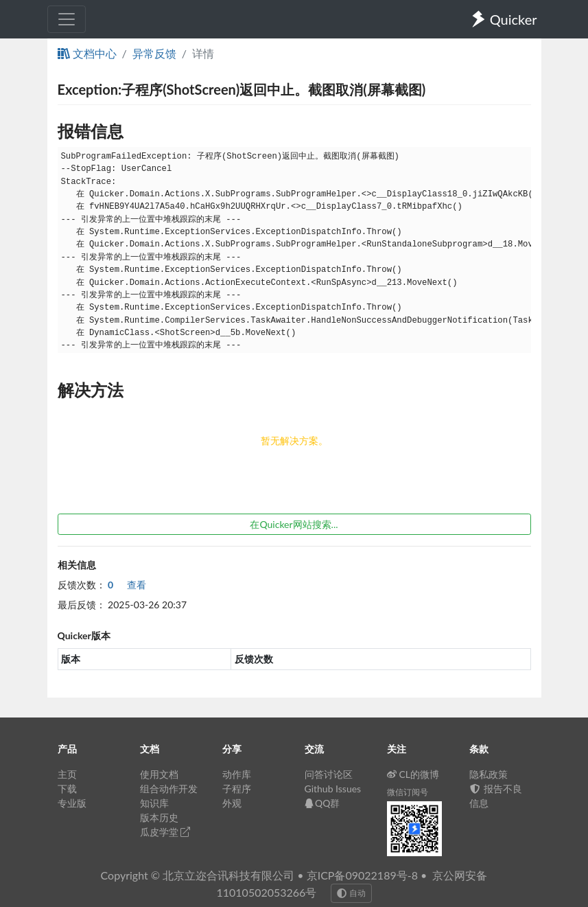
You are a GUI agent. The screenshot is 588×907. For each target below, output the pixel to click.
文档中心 (87, 53)
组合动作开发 (169, 789)
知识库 (154, 803)
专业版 (72, 803)
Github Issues (333, 789)
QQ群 (322, 803)
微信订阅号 (408, 792)
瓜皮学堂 (165, 832)
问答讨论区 (329, 774)
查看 (127, 585)
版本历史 (159, 817)
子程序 (237, 789)
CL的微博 (413, 774)
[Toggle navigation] (67, 19)
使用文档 (159, 774)
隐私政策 (489, 774)
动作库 (237, 774)
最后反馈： (82, 605)
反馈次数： (82, 585)
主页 (67, 774)
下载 (67, 789)
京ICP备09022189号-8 (362, 875)
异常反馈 (154, 53)
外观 (232, 803)
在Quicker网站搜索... (294, 524)
